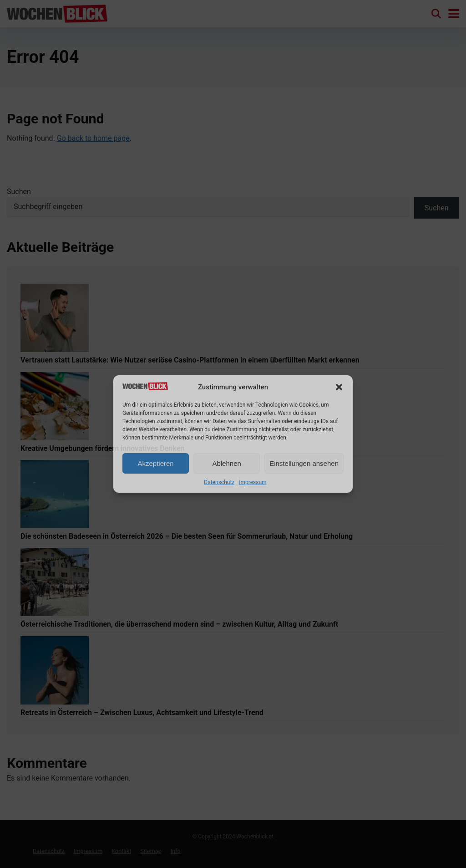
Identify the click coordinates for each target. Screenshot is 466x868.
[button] (339, 387)
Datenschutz (219, 482)
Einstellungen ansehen (304, 463)
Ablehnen (226, 463)
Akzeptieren (155, 463)
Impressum (253, 482)
